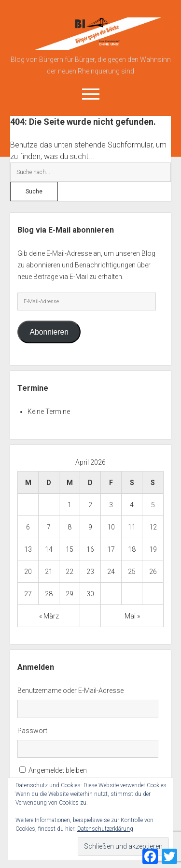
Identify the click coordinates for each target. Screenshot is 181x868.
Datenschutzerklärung (105, 829)
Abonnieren (49, 332)
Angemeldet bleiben (58, 770)
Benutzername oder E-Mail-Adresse (70, 691)
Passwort (32, 731)
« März (49, 616)
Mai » (132, 616)
